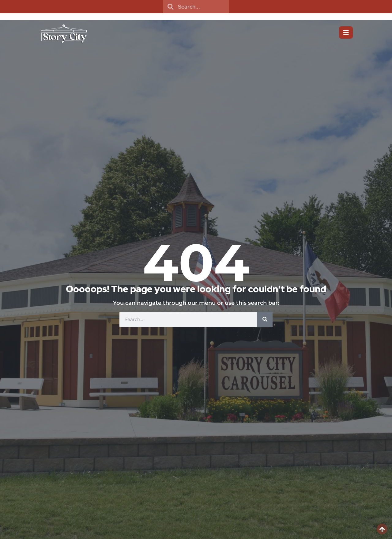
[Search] (265, 319)
